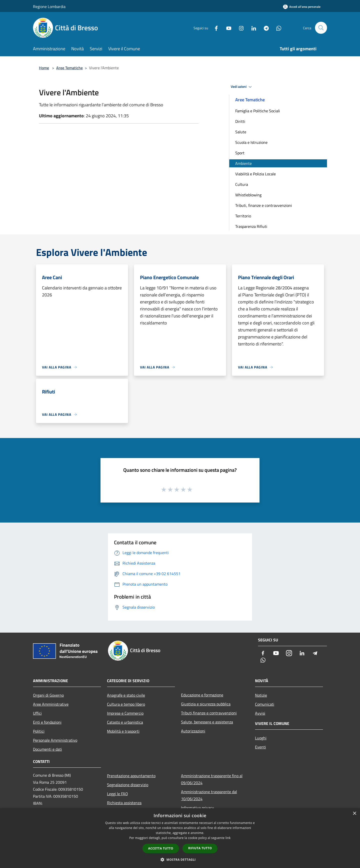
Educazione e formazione (202, 695)
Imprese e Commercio (125, 713)
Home (44, 68)
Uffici (37, 713)
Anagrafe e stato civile (126, 695)
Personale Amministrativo (55, 740)
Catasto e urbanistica (125, 722)
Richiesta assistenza (124, 803)
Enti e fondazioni (47, 722)
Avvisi (260, 713)
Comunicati (265, 704)
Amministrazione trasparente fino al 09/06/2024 (212, 779)
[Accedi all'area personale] (302, 7)
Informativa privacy (197, 808)
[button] (180, 859)
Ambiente (243, 163)
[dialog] (180, 838)
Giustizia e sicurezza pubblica (206, 704)
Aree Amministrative (51, 704)
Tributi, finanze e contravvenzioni (264, 205)
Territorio (243, 216)
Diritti (240, 121)
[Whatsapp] (276, 28)
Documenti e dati (47, 749)
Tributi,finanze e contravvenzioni (209, 713)
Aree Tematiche (69, 68)
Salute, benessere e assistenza (207, 722)
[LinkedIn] (251, 28)
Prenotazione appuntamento (131, 776)
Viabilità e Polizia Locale (255, 174)
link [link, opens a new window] (228, 838)
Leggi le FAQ (117, 794)
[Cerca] (321, 28)
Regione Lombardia (49, 7)
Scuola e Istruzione (251, 142)
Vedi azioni (242, 87)
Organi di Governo (48, 695)
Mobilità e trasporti (123, 731)
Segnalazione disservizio (128, 785)
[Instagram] (239, 28)
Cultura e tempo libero (126, 704)
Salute (241, 132)
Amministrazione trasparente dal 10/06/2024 (209, 795)
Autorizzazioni (193, 731)
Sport (240, 153)
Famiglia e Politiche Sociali (258, 111)
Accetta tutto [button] (161, 848)
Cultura (242, 184)
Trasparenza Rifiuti (251, 226)
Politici (39, 731)
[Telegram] (264, 28)
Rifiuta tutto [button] (200, 848)
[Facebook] (214, 28)
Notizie (261, 695)
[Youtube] (226, 28)
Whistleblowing (248, 195)
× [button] (354, 814)
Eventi (260, 747)
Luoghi (261, 738)
